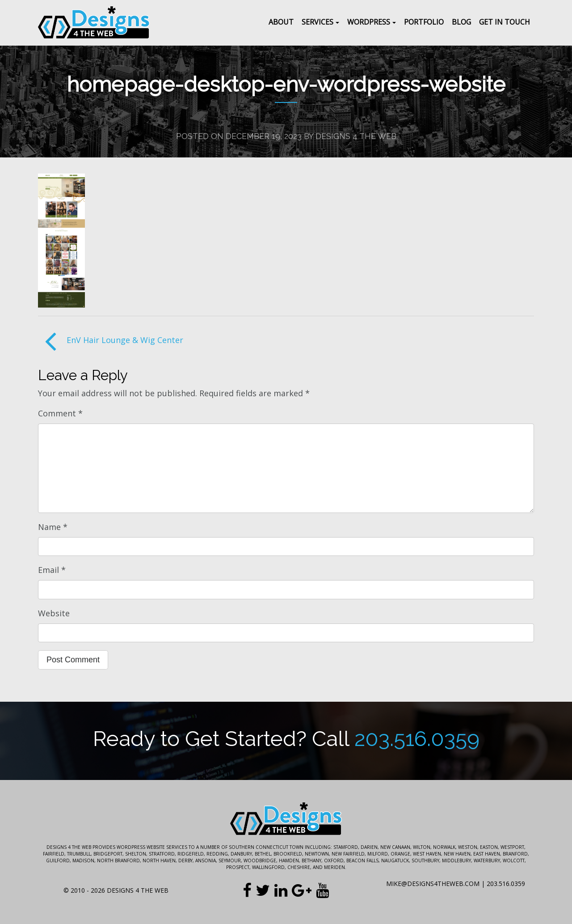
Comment (60, 413)
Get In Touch (505, 22)
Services (318, 22)
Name (53, 527)
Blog (461, 22)
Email (52, 570)
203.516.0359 (417, 739)
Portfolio (424, 22)
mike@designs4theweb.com (433, 884)
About (281, 22)
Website (54, 613)
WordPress (369, 22)
